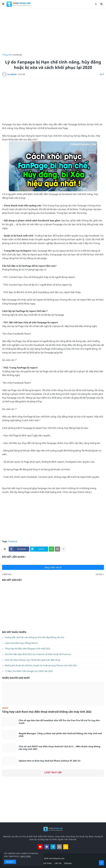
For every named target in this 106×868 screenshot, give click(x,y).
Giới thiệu (47, 863)
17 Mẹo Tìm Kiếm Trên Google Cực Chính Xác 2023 (29, 671)
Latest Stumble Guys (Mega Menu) (21, 643)
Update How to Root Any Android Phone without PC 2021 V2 (49, 761)
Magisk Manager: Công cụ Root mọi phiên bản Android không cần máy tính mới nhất (60, 735)
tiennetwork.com (57, 858)
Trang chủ (7, 55)
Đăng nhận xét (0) (53, 567)
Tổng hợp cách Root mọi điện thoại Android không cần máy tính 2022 (47, 712)
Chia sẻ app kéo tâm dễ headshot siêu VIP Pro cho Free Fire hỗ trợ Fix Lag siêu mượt (59, 722)
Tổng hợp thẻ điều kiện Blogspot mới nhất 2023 (27, 648)
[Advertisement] (53, 31)
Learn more (25, 856)
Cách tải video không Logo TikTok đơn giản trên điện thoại (33, 660)
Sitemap (68, 863)
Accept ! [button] (10, 862)
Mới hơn (7, 574)
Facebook (18, 55)
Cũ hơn (99, 574)
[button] (3, 4)
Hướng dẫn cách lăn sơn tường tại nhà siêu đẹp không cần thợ (34, 637)
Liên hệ (58, 863)
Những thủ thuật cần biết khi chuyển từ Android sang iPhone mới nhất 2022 (41, 665)
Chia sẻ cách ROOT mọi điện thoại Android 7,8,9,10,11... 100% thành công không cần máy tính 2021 (59, 748)
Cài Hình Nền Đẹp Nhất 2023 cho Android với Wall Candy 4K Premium (38, 654)
